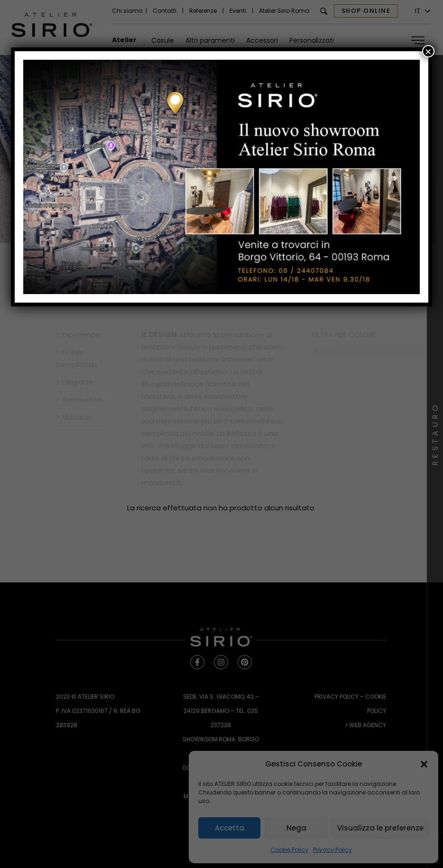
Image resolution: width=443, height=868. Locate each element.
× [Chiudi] (428, 51)
